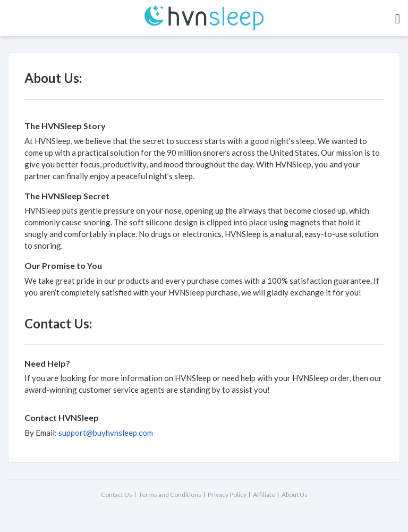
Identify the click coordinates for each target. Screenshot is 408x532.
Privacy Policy (227, 495)
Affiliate (264, 495)
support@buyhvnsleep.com (106, 433)
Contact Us (117, 495)
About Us (295, 495)
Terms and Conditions (170, 495)
